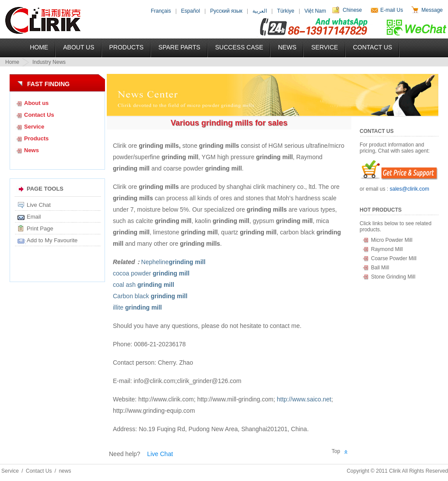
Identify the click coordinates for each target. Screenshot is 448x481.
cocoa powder (151, 273)
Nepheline (173, 262)
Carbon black (150, 296)
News (287, 47)
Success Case (239, 47)
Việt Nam (315, 11)
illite (137, 307)
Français (161, 11)
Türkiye (285, 11)
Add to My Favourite (52, 240)
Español (191, 11)
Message (432, 10)
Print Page (40, 228)
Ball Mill (380, 268)
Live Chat (39, 205)
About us (36, 103)
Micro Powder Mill (392, 240)
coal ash (143, 285)
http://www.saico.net (304, 399)
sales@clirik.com (409, 189)
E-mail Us (392, 10)
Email (34, 217)
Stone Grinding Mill (393, 277)
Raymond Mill (387, 249)
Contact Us (373, 47)
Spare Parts (179, 47)
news (65, 471)
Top (336, 451)
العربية (260, 11)
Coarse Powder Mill (394, 258)
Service (324, 47)
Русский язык (226, 11)
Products (127, 47)
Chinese (352, 10)
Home (39, 47)
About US (79, 47)
